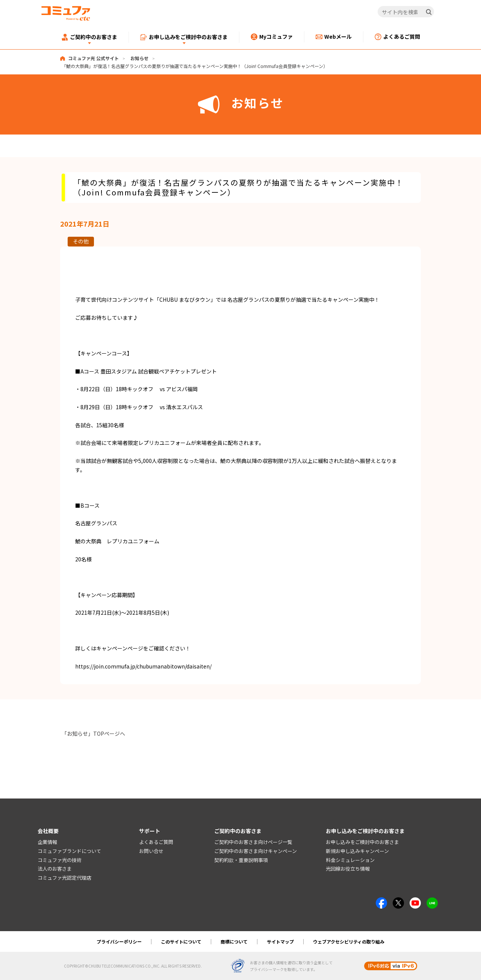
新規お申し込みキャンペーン (357, 851)
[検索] (429, 12)
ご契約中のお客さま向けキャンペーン (256, 851)
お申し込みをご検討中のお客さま (362, 842)
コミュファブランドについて (69, 851)
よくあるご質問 (156, 842)
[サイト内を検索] (406, 12)
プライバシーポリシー (119, 941)
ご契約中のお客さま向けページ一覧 (253, 842)
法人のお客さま (55, 869)
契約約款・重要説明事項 (241, 860)
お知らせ (139, 58)
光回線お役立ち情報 (348, 869)
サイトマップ (280, 941)
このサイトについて (181, 941)
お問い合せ (151, 851)
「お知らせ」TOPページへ (93, 733)
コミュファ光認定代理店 (64, 878)
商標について (234, 941)
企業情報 (47, 842)
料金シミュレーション (350, 860)
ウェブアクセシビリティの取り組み (349, 941)
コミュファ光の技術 (60, 860)
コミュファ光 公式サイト (93, 58)
